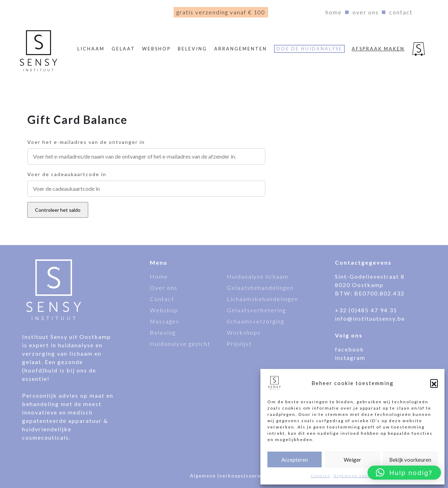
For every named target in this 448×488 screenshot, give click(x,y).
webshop (156, 49)
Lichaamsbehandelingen (262, 299)
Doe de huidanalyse (309, 49)
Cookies (320, 476)
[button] (434, 383)
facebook (349, 349)
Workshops (244, 332)
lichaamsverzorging (255, 321)
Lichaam (91, 49)
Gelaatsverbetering (256, 310)
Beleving (192, 49)
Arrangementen (241, 49)
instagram (350, 358)
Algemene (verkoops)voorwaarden (235, 476)
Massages (164, 321)
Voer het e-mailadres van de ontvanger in (86, 142)
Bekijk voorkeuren (410, 460)
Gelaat (123, 49)
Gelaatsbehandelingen (260, 288)
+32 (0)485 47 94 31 (366, 310)
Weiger (352, 460)
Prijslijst (239, 344)
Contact (401, 12)
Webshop (164, 310)
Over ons (366, 12)
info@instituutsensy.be (370, 318)
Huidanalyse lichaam (258, 276)
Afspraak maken (378, 49)
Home (334, 12)
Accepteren (295, 460)
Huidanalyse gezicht (180, 344)
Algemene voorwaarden (362, 476)
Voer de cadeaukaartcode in (67, 174)
